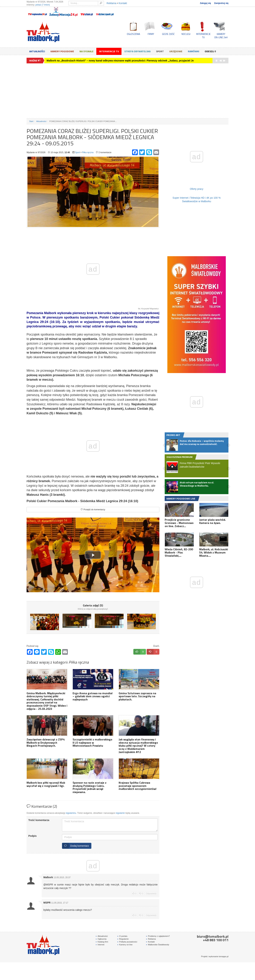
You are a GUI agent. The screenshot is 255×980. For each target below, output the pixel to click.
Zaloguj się (205, 3)
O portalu (122, 936)
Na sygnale (87, 51)
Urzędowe (176, 51)
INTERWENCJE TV (203, 36)
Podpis (32, 836)
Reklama (111, 3)
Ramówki (194, 51)
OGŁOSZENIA (133, 34)
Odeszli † (210, 51)
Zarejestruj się (221, 3)
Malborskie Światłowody (158, 945)
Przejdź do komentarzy (93, 510)
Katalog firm (102, 942)
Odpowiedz (151, 894)
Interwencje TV (109, 51)
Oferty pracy (197, 189)
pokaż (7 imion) (43, 5)
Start (31, 121)
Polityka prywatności (127, 942)
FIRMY (151, 34)
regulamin (120, 813)
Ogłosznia (101, 939)
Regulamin (123, 939)
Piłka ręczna (88, 152)
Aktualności (37, 51)
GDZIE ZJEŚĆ (168, 34)
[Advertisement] (127, 91)
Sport (160, 51)
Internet (100, 945)
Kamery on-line (125, 945)
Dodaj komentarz (76, 846)
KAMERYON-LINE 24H (221, 36)
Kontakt (123, 3)
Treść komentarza (39, 820)
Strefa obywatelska (137, 51)
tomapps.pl (224, 956)
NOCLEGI (186, 34)
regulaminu (71, 813)
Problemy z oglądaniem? (158, 936)
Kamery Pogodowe (62, 51)
